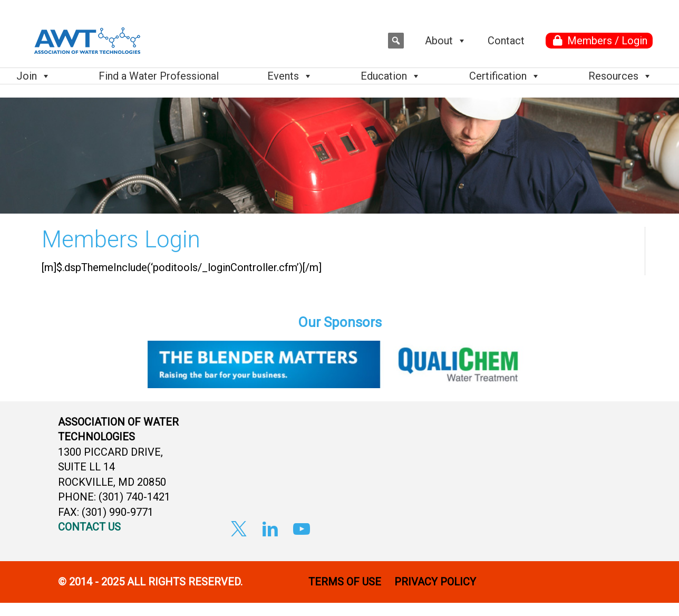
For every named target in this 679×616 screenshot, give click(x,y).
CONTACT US (89, 527)
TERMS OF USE (345, 582)
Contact (506, 41)
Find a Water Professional (159, 76)
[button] (396, 41)
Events (290, 76)
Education (391, 76)
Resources (620, 76)
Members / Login (607, 41)
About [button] (446, 41)
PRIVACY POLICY (436, 582)
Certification (505, 76)
